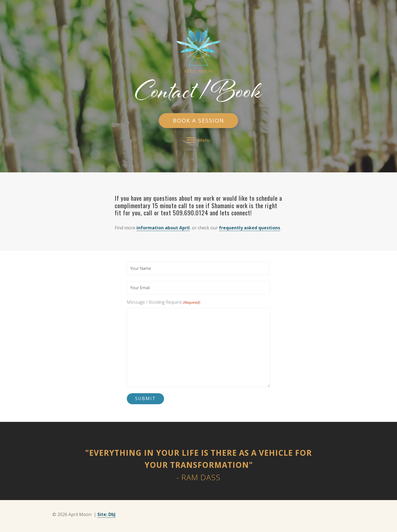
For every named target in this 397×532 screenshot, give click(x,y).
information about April (163, 228)
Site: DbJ (106, 514)
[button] (198, 121)
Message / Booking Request (163, 302)
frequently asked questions (250, 228)
